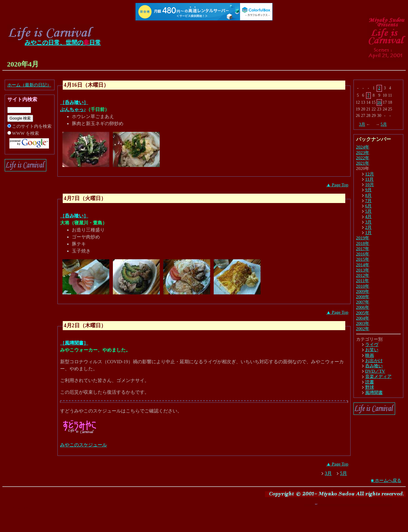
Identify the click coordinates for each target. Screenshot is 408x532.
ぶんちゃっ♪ (73, 109)
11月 (370, 179)
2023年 (363, 152)
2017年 (363, 249)
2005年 (363, 313)
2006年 (363, 307)
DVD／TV (375, 371)
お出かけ (374, 360)
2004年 (363, 318)
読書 (370, 382)
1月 (369, 232)
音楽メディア (378, 376)
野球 (370, 387)
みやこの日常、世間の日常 (63, 42)
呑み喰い (374, 366)
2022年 (363, 158)
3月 (362, 124)
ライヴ (372, 344)
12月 (370, 174)
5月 (384, 124)
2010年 (363, 286)
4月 (369, 216)
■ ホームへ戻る (386, 480)
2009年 (363, 291)
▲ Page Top (337, 185)
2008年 (363, 297)
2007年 (363, 302)
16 (379, 102)
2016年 (363, 254)
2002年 (363, 329)
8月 (369, 195)
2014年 (363, 265)
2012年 (363, 275)
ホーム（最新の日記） (29, 85)
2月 (369, 227)
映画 (370, 355)
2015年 (363, 259)
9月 (369, 190)
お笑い (372, 350)
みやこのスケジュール (84, 445)
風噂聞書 (374, 392)
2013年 (363, 270)
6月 (369, 206)
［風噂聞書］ (74, 343)
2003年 (363, 323)
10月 (370, 184)
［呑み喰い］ (74, 102)
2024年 (363, 147)
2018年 (363, 243)
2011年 (363, 281)
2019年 (363, 238)
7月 (369, 201)
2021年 (363, 163)
